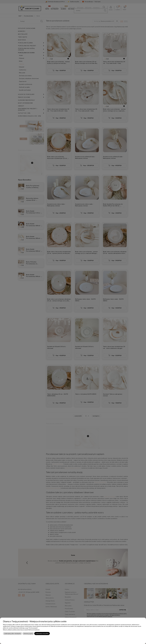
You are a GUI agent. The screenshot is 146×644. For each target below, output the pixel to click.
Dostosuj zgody (28, 634)
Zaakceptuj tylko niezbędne (13, 634)
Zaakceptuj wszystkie (42, 634)
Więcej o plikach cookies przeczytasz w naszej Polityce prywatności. (21, 630)
